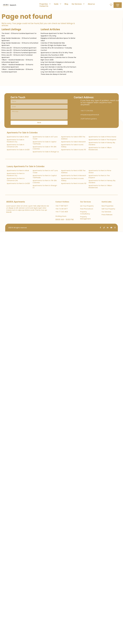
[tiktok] (104, 228)
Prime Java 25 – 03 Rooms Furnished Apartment (19, 48)
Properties (44, 4)
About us (91, 4)
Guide (56, 4)
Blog (66, 4)
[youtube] (111, 228)
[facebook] (100, 228)
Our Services (77, 4)
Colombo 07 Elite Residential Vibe (53, 43)
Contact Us (44, 6)
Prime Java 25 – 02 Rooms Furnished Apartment (19, 50)
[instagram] (115, 228)
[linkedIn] (108, 228)
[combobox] (27, 5)
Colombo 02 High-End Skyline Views (53, 45)
